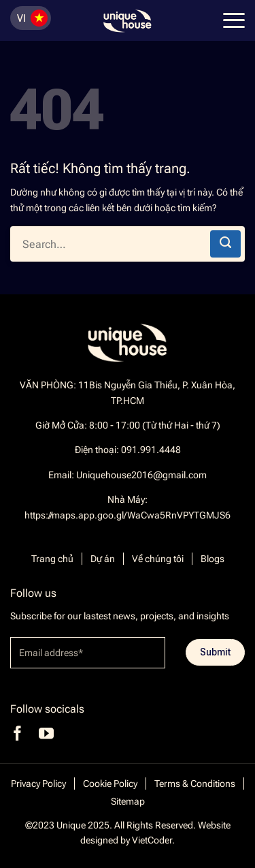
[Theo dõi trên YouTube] (46, 733)
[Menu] (232, 20)
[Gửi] (225, 244)
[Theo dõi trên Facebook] (18, 733)
